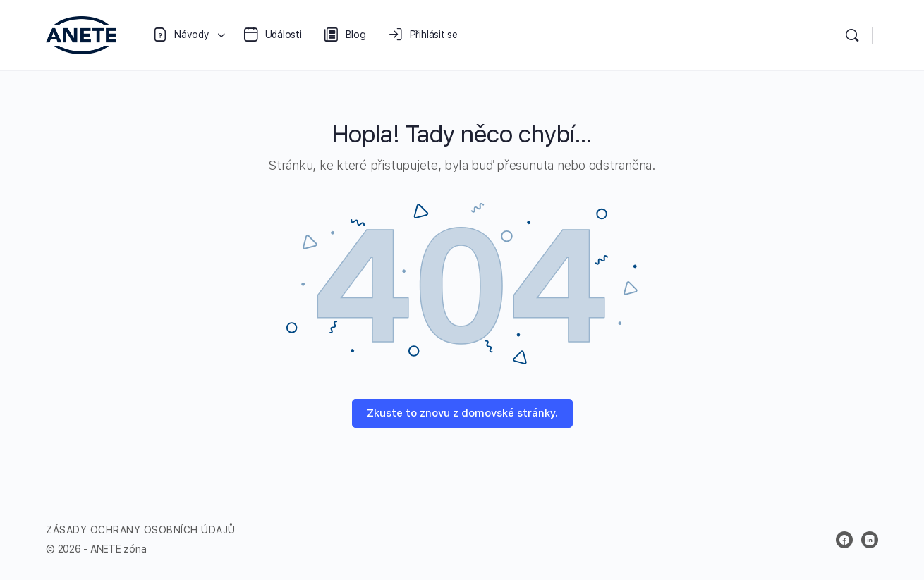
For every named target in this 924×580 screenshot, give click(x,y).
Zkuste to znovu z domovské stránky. (462, 413)
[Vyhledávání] (852, 35)
